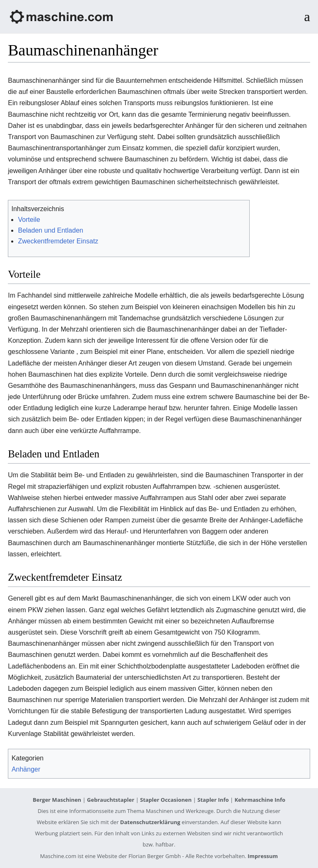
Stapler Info (213, 800)
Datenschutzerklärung (150, 822)
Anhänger (26, 769)
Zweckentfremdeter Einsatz (58, 241)
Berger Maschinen (57, 800)
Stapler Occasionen (166, 800)
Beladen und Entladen (50, 230)
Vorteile (29, 220)
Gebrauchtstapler (111, 800)
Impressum (263, 856)
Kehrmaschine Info (260, 800)
